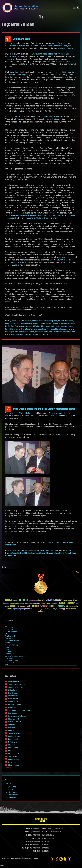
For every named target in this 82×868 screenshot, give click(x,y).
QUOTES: (45, 851)
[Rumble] (70, 859)
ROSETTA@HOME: (27, 848)
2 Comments (44, 335)
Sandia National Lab (34, 335)
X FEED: (28, 835)
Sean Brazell (13, 739)
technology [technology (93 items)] (61, 609)
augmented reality (12, 660)
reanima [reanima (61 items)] (10, 609)
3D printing (9, 627)
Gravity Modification (31, 329)
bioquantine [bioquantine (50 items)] (42, 600)
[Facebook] (52, 859)
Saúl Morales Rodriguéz (17, 684)
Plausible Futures (12, 795)
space (56, 550)
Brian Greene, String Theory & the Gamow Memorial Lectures (44, 409)
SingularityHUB (11, 797)
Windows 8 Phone (11, 556)
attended (17, 116)
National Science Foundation (26, 332)
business (27, 550)
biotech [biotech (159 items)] (59, 600)
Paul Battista (13, 699)
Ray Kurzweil (10, 636)
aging (7, 647)
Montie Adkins (14, 759)
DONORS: (34, 838)
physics (14, 324)
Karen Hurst (13, 707)
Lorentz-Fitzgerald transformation (60, 329)
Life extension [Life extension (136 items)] (43, 606)
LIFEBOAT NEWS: (47, 829)
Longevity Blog (11, 787)
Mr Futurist (9, 789)
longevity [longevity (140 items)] (61, 606)
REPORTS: (45, 842)
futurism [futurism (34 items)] (53, 603)
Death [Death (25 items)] (31, 603)
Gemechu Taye (14, 702)
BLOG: (44, 835)
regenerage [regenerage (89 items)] (17, 609)
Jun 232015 (8, 39)
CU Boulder (27, 553)
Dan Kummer (13, 713)
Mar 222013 (8, 409)
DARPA (35, 326)
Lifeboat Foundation (15, 859)
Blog (41, 17)
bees (7, 665)
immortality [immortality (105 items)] (14, 606)
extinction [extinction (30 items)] (43, 603)
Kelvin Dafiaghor (15, 705)
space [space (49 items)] (47, 609)
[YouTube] (65, 859)
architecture (9, 654)
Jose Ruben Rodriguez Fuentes (20, 710)
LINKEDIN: (28, 832)
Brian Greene (55, 416)
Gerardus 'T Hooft (20, 329)
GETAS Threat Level (41, 821)
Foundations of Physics (15, 46)
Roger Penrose (24, 335)
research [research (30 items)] (35, 609)
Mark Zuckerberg (11, 645)
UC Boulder (73, 553)
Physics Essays (66, 48)
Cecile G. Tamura (15, 722)
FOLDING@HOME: (28, 845)
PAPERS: (45, 848)
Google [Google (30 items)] (57, 603)
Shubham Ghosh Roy (16, 687)
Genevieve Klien (14, 681)
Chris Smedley (14, 765)
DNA (7, 634)
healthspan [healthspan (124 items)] (70, 603)
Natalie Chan (13, 742)
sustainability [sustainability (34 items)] (52, 609)
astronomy (9, 658)
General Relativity (10, 329)
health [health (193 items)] (62, 603)
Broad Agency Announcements (24, 326)
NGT (70, 332)
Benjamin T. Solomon (17, 321)
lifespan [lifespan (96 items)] (53, 606)
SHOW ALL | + (8, 768)
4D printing (9, 629)
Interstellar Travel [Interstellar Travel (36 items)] (24, 606)
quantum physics (26, 324)
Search (78, 572)
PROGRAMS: (46, 845)
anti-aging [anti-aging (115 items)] (23, 600)
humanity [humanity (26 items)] (78, 603)
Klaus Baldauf (14, 719)
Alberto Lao (13, 730)
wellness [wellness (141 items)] (41, 612)
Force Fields (41, 326)
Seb (10, 751)
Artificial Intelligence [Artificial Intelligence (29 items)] (33, 600)
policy (19, 324)
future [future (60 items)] (48, 603)
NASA (16, 332)
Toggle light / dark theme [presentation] (78, 8)
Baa (6, 326)
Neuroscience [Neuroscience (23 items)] (71, 606)
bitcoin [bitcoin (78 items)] (76, 600)
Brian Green (11, 326)
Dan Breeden (13, 693)
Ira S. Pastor (13, 762)
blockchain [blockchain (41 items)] (6, 603)
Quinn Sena (13, 690)
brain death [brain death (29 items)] (12, 603)
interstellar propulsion (44, 329)
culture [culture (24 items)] (28, 603)
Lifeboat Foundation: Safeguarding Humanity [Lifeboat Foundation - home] (36, 8)
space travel (40, 324)
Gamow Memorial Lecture (48, 116)
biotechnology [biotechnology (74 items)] (68, 600)
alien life (8, 649)
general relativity (48, 321)
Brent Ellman (13, 748)
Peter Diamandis (11, 632)
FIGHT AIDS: (30, 842)
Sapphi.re (36, 859)
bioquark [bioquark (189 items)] (50, 600)
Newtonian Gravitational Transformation (58, 332)
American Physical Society (68, 324)
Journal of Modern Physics (38, 218)
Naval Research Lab (40, 332)
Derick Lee (12, 728)
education (33, 550)
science (33, 324)
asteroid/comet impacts (14, 656)
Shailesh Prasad (14, 696)
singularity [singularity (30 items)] (42, 609)
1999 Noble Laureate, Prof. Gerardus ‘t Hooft (49, 46)
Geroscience (10, 784)
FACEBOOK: (27, 829)
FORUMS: (36, 851)
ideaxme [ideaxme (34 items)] (7, 606)
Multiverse (48, 553)
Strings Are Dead (21, 39)
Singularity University (13, 640)
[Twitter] (57, 859)
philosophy (8, 324)
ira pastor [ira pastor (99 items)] (33, 606)
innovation (61, 321)
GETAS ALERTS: (46, 832)
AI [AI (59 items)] (11, 600)
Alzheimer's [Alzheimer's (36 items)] (15, 600)
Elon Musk (9, 638)
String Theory (66, 553)
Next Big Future (11, 792)
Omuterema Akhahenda (17, 716)
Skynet (8, 643)
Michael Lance (14, 754)
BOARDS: (45, 838)
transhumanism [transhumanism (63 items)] (71, 609)
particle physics (69, 321)
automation (9, 663)
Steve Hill (12, 745)
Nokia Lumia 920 (57, 553)
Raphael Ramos (14, 736)
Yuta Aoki (12, 725)
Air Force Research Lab (54, 324)
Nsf (10, 335)
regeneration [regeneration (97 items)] (27, 609)
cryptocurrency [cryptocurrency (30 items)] (23, 603)
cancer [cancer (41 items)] (17, 603)
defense (41, 321)
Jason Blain (13, 756)
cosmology (35, 321)
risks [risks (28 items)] (38, 609)
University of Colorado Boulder (22, 413)
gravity (55, 321)
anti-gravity (28, 321)
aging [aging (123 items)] (7, 600)
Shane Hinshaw (14, 733)
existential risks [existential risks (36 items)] (36, 603)
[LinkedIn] (61, 859)
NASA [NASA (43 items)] (67, 606)
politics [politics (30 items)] (76, 606)
